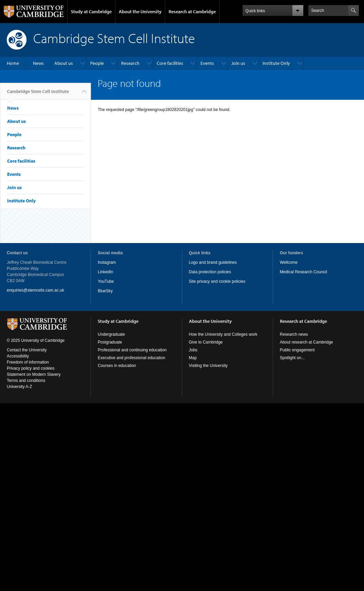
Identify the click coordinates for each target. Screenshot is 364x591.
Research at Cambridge (192, 12)
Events (207, 63)
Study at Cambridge (91, 12)
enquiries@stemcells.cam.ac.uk (35, 290)
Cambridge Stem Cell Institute (38, 94)
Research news (294, 334)
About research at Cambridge (306, 342)
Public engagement (297, 350)
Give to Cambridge (206, 342)
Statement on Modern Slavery (34, 374)
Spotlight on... (292, 358)
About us (64, 63)
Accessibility (18, 356)
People (97, 63)
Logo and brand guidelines (213, 262)
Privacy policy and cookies (31, 368)
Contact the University (27, 350)
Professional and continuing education (132, 350)
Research (130, 63)
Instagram (107, 262)
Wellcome (289, 262)
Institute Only (276, 63)
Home (13, 63)
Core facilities (170, 63)
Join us (238, 63)
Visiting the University (208, 366)
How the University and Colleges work (223, 334)
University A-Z (20, 387)
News (38, 63)
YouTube (106, 281)
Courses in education (117, 366)
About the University (140, 12)
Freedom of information (28, 362)
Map (193, 358)
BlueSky (105, 291)
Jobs (193, 350)
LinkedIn (105, 272)
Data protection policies (210, 272)
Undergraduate (111, 334)
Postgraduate (110, 342)
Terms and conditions (26, 381)
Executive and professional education (131, 358)
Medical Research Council (303, 272)
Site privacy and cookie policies (217, 281)
